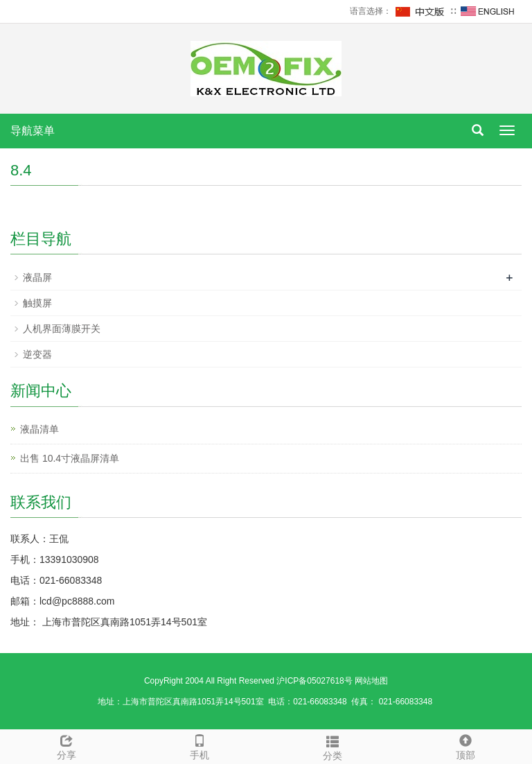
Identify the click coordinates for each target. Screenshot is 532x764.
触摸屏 (37, 303)
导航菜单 (33, 131)
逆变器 (37, 354)
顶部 (465, 745)
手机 (199, 745)
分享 (66, 745)
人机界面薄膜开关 (62, 329)
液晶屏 (37, 277)
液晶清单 (39, 429)
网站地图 (371, 681)
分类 (332, 746)
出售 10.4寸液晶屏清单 (70, 458)
